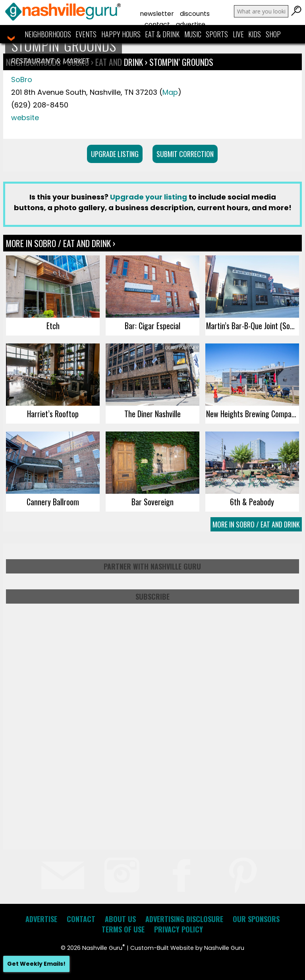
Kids (255, 34)
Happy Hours (121, 34)
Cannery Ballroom (53, 502)
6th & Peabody (252, 502)
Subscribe (152, 596)
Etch (53, 326)
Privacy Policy (179, 929)
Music (193, 34)
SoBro (22, 80)
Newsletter (157, 14)
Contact (157, 24)
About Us (120, 919)
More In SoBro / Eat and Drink (256, 524)
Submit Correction (185, 154)
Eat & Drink (162, 34)
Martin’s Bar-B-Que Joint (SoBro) (252, 326)
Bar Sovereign (152, 502)
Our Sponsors (256, 919)
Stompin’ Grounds (181, 62)
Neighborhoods (48, 34)
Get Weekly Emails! (36, 964)
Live (238, 34)
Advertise (191, 24)
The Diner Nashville (152, 414)
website (25, 118)
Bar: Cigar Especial (152, 326)
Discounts (195, 14)
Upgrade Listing (115, 154)
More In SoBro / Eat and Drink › (61, 243)
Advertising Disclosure (184, 919)
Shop (273, 34)
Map (170, 92)
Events (86, 34)
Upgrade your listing (149, 197)
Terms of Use (123, 929)
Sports (217, 34)
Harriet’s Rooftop (53, 414)
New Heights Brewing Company (252, 414)
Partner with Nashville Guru (152, 566)
